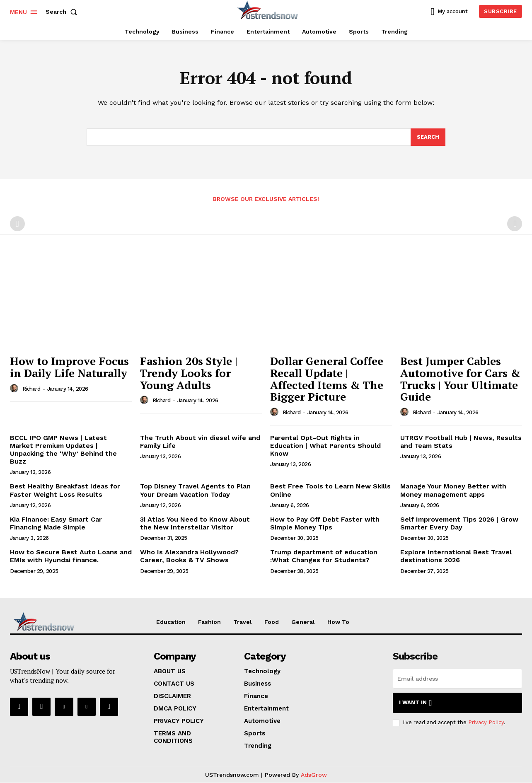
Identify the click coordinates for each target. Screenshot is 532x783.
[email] (457, 679)
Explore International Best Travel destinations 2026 (456, 556)
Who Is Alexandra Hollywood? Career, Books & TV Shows (189, 556)
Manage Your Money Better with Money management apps (453, 491)
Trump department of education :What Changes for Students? (324, 556)
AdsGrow (314, 775)
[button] (63, 12)
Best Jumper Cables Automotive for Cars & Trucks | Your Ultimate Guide (460, 379)
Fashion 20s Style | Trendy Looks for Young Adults (189, 373)
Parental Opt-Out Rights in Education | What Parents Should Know (325, 446)
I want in (415, 703)
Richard (31, 389)
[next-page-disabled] (515, 224)
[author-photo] (15, 389)
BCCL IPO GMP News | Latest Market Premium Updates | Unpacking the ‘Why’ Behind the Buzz (63, 450)
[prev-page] (17, 224)
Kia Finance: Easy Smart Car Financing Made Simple (56, 524)
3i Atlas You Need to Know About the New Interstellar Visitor (195, 524)
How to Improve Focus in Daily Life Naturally (69, 367)
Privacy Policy (486, 723)
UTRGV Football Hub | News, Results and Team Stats (461, 442)
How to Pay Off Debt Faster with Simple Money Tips (325, 524)
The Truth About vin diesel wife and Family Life (200, 442)
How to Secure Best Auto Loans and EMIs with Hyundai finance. (71, 556)
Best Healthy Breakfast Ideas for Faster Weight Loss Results (65, 491)
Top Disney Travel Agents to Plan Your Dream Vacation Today (195, 491)
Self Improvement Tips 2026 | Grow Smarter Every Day (459, 524)
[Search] (428, 138)
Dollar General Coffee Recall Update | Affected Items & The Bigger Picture (327, 379)
